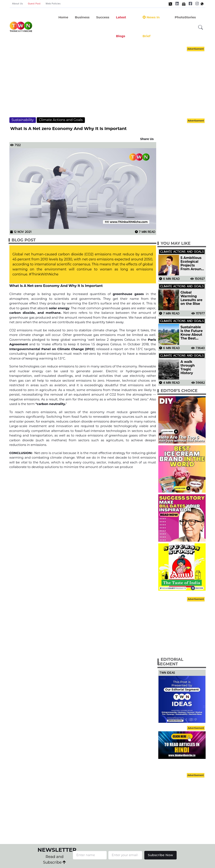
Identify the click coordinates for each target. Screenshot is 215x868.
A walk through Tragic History (188, 367)
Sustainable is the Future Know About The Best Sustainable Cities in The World (191, 333)
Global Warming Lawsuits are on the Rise (191, 298)
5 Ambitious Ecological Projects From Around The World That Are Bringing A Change (192, 264)
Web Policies (53, 4)
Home (63, 17)
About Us (18, 4)
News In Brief (151, 27)
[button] (201, 27)
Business (82, 17)
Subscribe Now (160, 855)
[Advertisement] (112, 81)
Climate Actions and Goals (61, 120)
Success (103, 17)
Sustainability (23, 120)
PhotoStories (185, 17)
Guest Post (34, 4)
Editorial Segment (170, 662)
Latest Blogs (121, 27)
